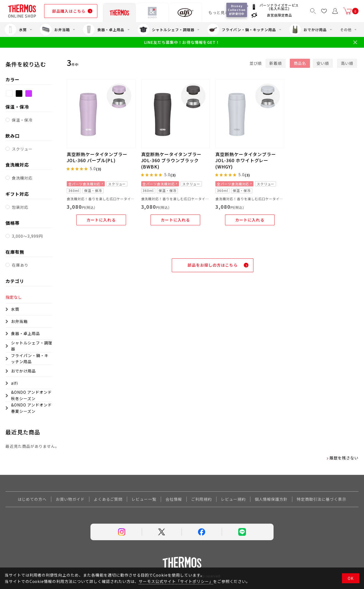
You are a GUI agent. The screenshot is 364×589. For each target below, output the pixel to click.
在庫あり (20, 265)
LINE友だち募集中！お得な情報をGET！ (182, 42)
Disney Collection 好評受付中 (237, 10)
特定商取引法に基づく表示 (322, 499)
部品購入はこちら (69, 11)
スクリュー (22, 149)
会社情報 (174, 499)
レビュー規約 (233, 499)
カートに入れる (101, 220)
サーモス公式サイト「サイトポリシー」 (176, 581)
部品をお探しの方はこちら (212, 265)
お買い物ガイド (70, 499)
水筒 (16, 30)
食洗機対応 (22, 178)
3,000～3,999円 (27, 236)
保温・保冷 (22, 120)
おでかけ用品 (308, 30)
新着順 (276, 63)
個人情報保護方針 (271, 499)
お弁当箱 (55, 30)
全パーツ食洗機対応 (85, 184)
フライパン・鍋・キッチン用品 (242, 30)
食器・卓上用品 (104, 30)
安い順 (323, 63)
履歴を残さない (344, 458)
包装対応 (20, 207)
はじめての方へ (32, 499)
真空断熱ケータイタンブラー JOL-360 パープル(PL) (97, 157)
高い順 (347, 63)
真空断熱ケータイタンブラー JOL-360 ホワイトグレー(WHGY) (246, 160)
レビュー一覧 (144, 499)
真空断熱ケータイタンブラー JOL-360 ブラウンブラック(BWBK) (171, 160)
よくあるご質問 (108, 499)
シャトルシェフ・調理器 (166, 30)
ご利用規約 (201, 499)
